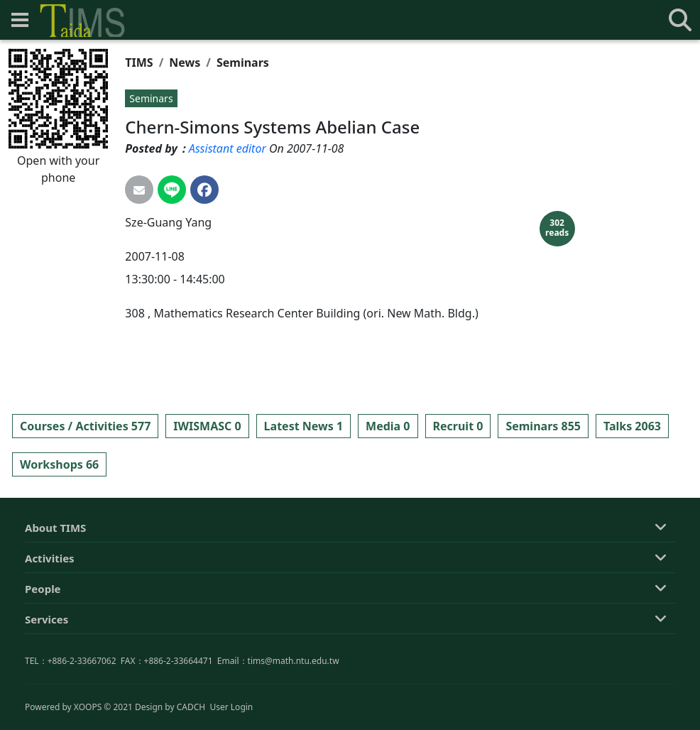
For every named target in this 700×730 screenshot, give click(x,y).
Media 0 (388, 426)
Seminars (243, 62)
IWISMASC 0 (207, 426)
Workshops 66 (59, 464)
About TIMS (55, 597)
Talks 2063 (632, 426)
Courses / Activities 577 (85, 426)
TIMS (139, 62)
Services (47, 689)
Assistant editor (228, 148)
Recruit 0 (458, 426)
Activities (50, 628)
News (185, 62)
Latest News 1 (303, 426)
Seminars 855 (543, 426)
